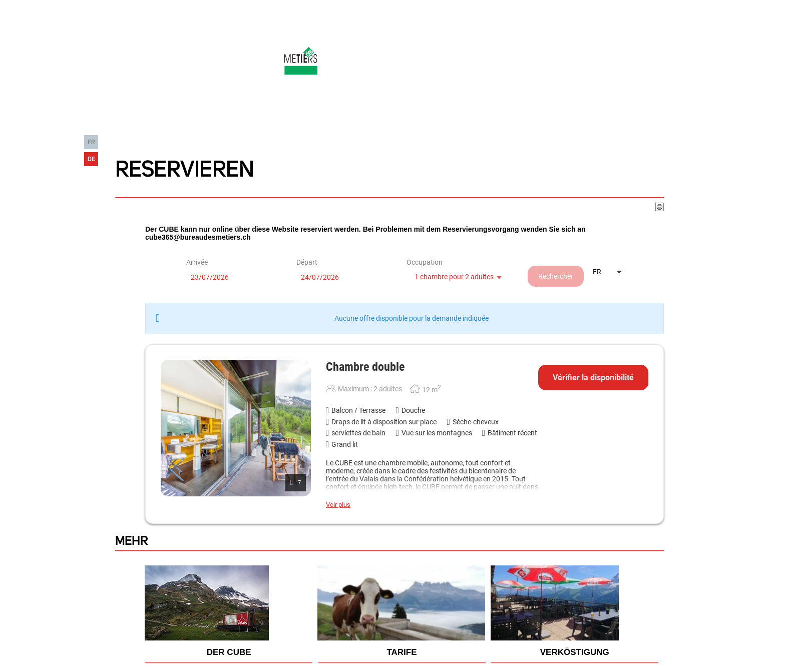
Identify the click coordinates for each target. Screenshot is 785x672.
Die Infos (334, 123)
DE (91, 159)
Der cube (236, 123)
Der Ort (285, 123)
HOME (119, 123)
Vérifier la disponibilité (593, 378)
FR (91, 142)
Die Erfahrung (173, 123)
